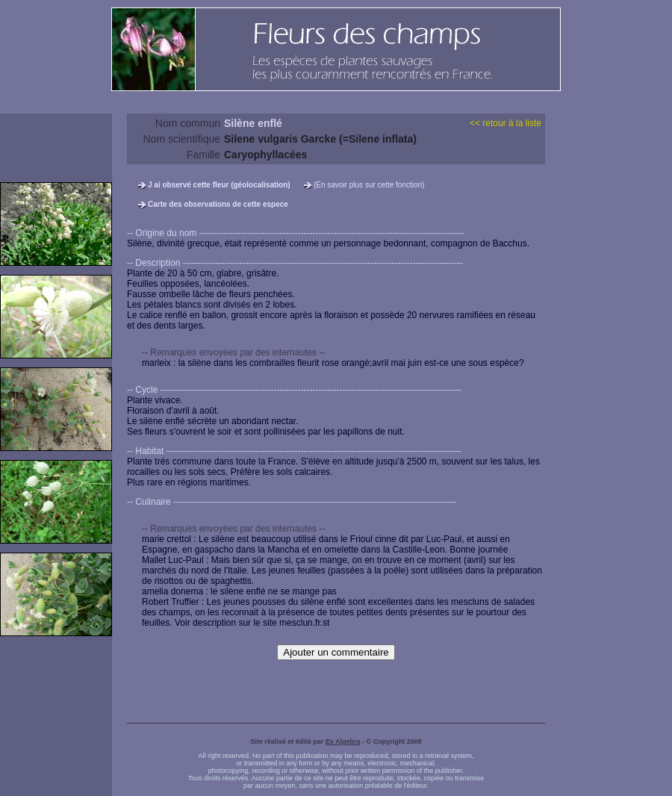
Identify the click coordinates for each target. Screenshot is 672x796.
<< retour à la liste (505, 123)
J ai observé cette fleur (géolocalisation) (219, 185)
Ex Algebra (343, 741)
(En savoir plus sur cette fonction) (369, 185)
